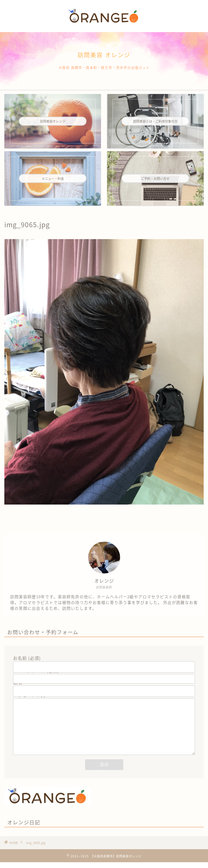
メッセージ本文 (104, 730)
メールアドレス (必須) (104, 675)
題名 (104, 687)
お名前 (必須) (104, 662)
